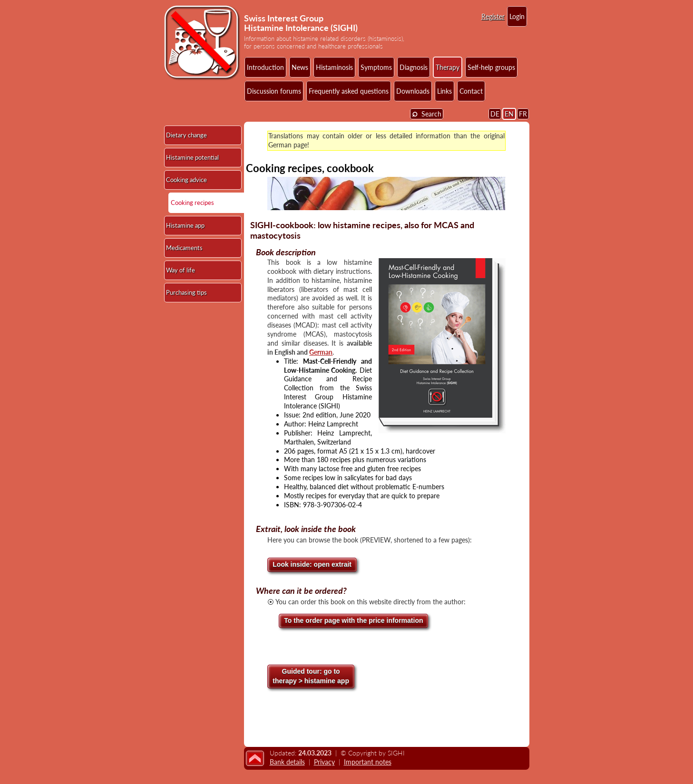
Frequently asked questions (349, 91)
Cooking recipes (192, 203)
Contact (471, 91)
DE (495, 114)
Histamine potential (192, 157)
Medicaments (184, 248)
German (321, 352)
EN (509, 114)
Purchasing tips (186, 292)
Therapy (448, 67)
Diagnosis (414, 67)
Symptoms (376, 67)
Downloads (413, 91)
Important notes (368, 762)
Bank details (287, 762)
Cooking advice (186, 180)
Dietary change (186, 135)
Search (427, 113)
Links (444, 91)
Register (493, 16)
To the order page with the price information (353, 620)
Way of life (181, 270)
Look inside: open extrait (312, 564)
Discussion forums (274, 91)
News (300, 67)
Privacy (324, 762)
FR (523, 114)
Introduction (265, 67)
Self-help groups (491, 67)
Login (517, 16)
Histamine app (185, 225)
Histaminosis (334, 67)
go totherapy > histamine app (311, 676)
